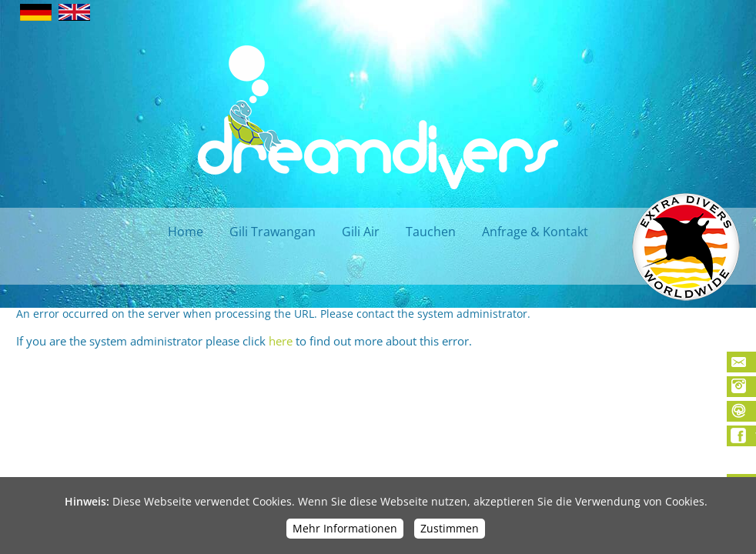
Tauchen (431, 232)
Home (186, 232)
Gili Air (361, 232)
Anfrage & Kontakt (535, 232)
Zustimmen (450, 528)
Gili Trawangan (273, 232)
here (281, 341)
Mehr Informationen (345, 528)
